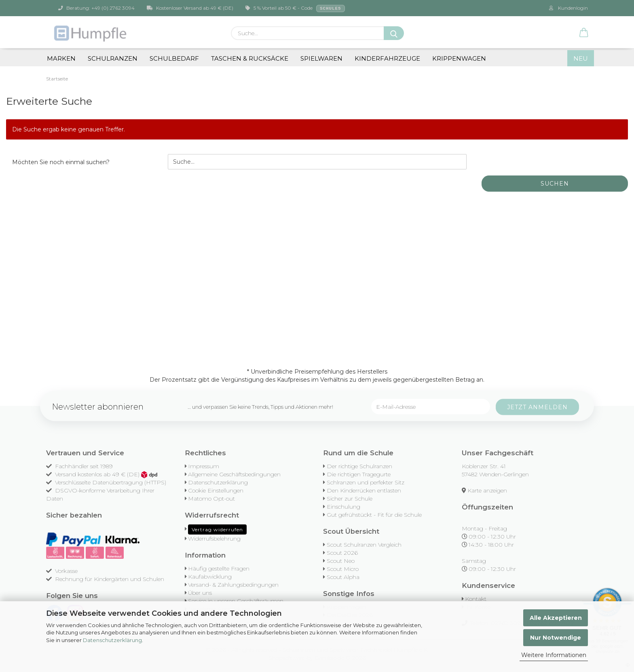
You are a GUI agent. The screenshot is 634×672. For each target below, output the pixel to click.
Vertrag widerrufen (217, 529)
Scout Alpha (343, 577)
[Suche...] (394, 33)
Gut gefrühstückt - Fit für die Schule (374, 515)
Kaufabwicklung (210, 577)
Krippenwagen (459, 58)
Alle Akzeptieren (556, 618)
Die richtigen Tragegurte (359, 474)
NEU (581, 58)
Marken (61, 58)
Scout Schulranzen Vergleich (364, 545)
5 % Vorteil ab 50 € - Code (295, 8)
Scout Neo (341, 561)
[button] (584, 33)
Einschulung (343, 507)
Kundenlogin (568, 8)
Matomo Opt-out (211, 499)
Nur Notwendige (556, 638)
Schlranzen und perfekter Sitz (366, 482)
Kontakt (476, 599)
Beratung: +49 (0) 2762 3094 (96, 8)
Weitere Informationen (554, 655)
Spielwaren (321, 58)
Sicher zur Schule (350, 499)
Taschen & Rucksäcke (250, 58)
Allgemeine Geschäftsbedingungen (234, 474)
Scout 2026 (342, 553)
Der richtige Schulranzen (359, 466)
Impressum (204, 466)
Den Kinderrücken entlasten (364, 490)
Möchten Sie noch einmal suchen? (61, 162)
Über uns (200, 593)
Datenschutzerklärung (112, 640)
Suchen (555, 184)
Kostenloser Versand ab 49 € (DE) (190, 8)
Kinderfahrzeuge (387, 58)
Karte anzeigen (487, 490)
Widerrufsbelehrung (214, 539)
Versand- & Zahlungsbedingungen (233, 585)
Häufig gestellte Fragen (219, 568)
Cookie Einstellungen (216, 490)
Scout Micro (343, 569)
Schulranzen (113, 58)
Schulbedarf (174, 58)
